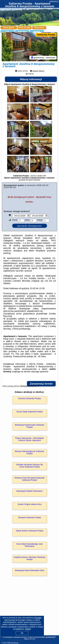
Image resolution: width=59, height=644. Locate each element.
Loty (7, 31)
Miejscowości (39, 28)
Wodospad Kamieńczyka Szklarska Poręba (29, 426)
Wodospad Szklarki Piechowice (29, 491)
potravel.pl (54, 1)
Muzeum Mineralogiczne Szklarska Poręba (29, 453)
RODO (28, 629)
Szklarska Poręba (46, 35)
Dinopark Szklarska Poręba (29, 518)
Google (38, 618)
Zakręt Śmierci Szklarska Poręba (29, 531)
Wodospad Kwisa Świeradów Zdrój (29, 571)
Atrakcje (37, 31)
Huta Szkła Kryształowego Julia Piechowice (29, 545)
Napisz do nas (30, 639)
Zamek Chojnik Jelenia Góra (29, 505)
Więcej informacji (31, 80)
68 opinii (29, 180)
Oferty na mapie (25, 28)
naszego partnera (40, 372)
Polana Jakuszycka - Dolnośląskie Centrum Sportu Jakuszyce (29, 440)
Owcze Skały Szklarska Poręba (29, 412)
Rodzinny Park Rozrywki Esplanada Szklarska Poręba (29, 479)
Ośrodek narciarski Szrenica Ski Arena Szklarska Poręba (29, 466)
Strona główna (9, 28)
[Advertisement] (29, 610)
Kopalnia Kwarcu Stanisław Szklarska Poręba (29, 559)
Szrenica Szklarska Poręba (29, 399)
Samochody (22, 31)
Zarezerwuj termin (41, 384)
